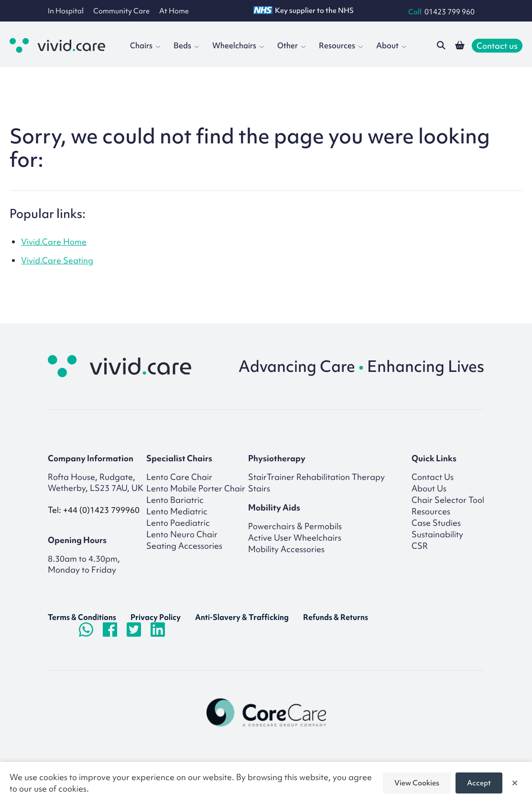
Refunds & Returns (336, 617)
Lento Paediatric (178, 523)
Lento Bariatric (175, 500)
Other (291, 45)
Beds (186, 45)
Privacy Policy (156, 617)
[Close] (515, 783)
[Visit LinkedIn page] (158, 630)
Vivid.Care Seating (57, 260)
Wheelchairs (238, 45)
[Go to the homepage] (57, 45)
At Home (174, 11)
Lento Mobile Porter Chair (196, 488)
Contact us (497, 46)
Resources (341, 45)
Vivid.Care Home (54, 242)
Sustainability (437, 534)
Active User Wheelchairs (295, 538)
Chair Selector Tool (448, 500)
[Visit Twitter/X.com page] (134, 630)
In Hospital (66, 11)
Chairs (145, 45)
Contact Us (433, 477)
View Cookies (417, 783)
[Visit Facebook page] (110, 630)
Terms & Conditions (82, 617)
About (391, 45)
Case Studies (436, 523)
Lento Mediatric (177, 511)
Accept (479, 783)
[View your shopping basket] (460, 45)
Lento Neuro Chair (182, 534)
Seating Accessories (184, 546)
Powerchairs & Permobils (295, 526)
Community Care (121, 11)
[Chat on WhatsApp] (86, 630)
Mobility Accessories (286, 549)
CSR (420, 546)
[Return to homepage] (124, 366)
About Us (429, 488)
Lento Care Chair (179, 477)
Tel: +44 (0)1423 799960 (94, 510)
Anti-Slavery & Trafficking (242, 617)
